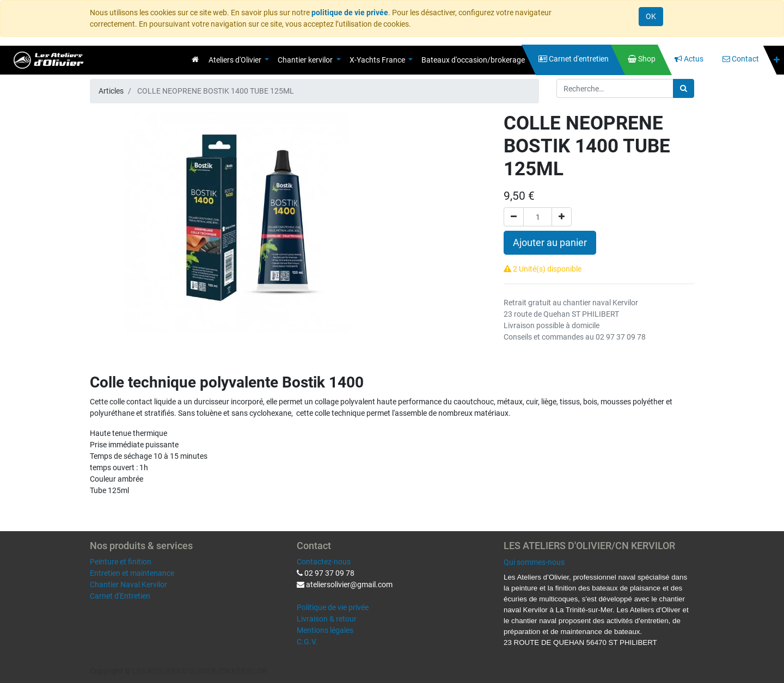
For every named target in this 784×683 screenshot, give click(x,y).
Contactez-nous (324, 562)
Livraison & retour (327, 619)
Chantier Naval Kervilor (128, 584)
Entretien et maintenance (132, 573)
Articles (111, 91)
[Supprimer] (514, 217)
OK (651, 16)
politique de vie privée (350, 13)
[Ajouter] (562, 217)
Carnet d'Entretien (120, 596)
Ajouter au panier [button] (550, 243)
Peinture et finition (121, 562)
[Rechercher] (684, 88)
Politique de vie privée (333, 607)
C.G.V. (307, 642)
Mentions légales (325, 630)
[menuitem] (195, 59)
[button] (777, 60)
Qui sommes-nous (534, 562)
